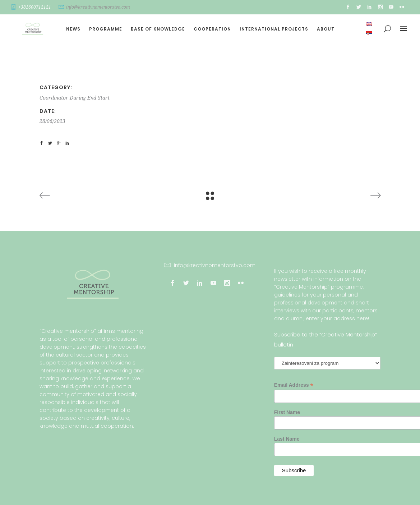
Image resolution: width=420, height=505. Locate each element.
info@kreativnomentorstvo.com (98, 7)
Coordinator (54, 98)
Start (104, 98)
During (78, 98)
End (92, 98)
